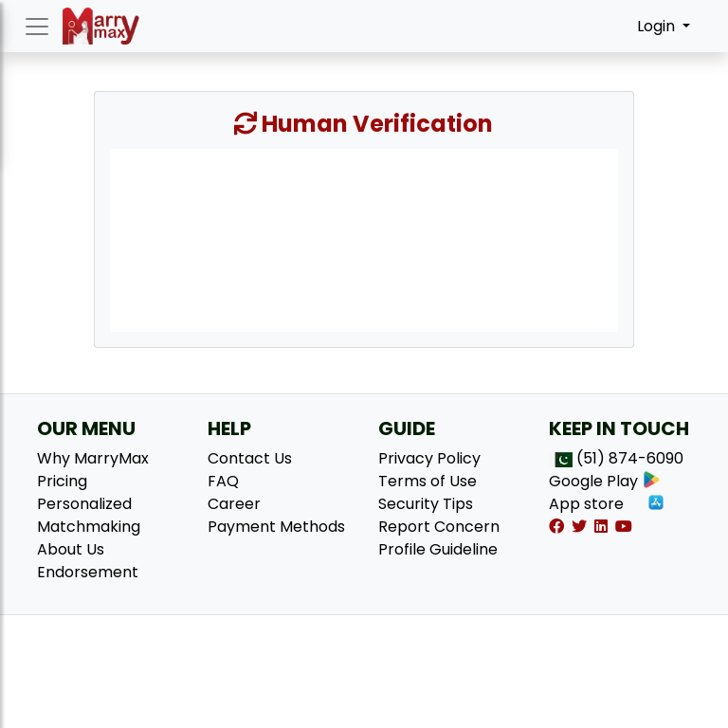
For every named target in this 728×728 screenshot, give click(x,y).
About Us (71, 549)
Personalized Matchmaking (89, 515)
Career (234, 504)
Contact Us (250, 458)
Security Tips (426, 504)
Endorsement (88, 572)
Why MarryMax (93, 458)
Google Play (605, 481)
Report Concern (439, 527)
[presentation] (364, 239)
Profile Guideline (438, 549)
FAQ (223, 481)
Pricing (62, 481)
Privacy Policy (429, 458)
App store (607, 504)
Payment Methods (276, 527)
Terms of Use (428, 481)
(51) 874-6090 (630, 458)
